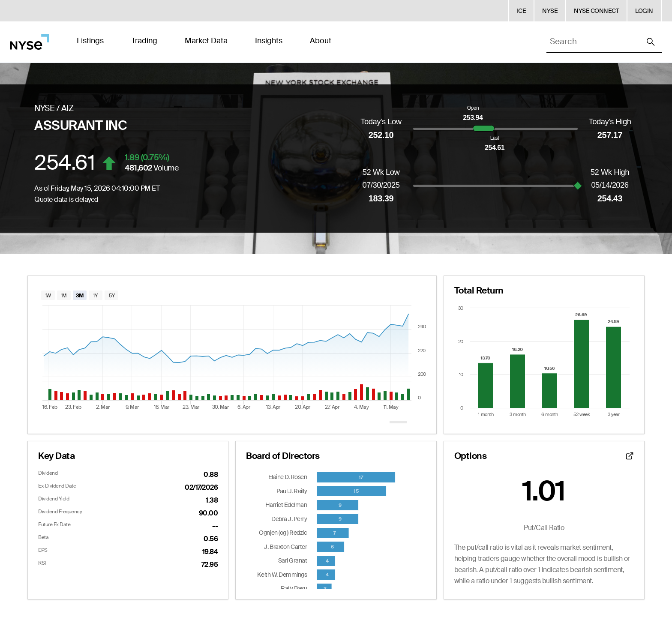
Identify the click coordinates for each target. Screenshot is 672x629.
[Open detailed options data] (630, 456)
